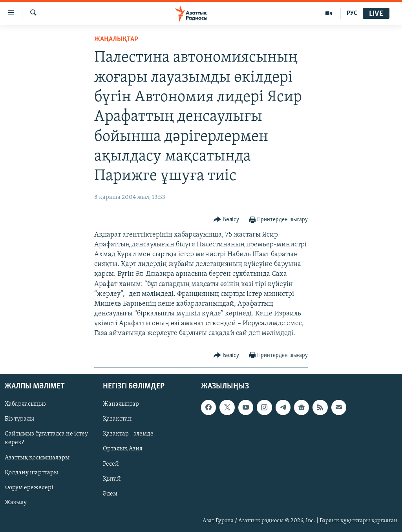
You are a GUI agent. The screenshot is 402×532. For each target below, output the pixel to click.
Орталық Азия (123, 449)
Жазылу (16, 502)
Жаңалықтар (121, 404)
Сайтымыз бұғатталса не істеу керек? (46, 438)
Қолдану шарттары (31, 472)
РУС (352, 13)
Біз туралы (19, 419)
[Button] (226, 220)
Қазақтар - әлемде (128, 434)
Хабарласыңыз (25, 404)
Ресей (111, 464)
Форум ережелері (29, 487)
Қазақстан (117, 419)
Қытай (112, 479)
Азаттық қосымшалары (37, 457)
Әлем (110, 494)
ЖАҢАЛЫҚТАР (116, 39)
